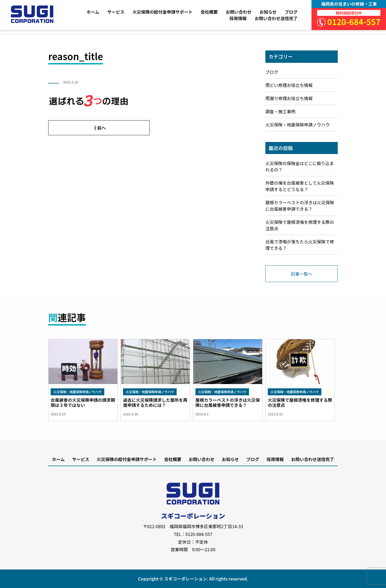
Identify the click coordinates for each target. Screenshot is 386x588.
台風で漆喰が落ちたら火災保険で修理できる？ (300, 245)
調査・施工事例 (280, 111)
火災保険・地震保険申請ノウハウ (298, 125)
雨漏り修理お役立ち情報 (289, 98)
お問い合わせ (239, 12)
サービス (116, 12)
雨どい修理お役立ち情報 (289, 85)
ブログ (291, 12)
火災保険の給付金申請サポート (162, 12)
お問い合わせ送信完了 (276, 18)
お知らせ (268, 12)
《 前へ (99, 128)
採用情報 (238, 18)
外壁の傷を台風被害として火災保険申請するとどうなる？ (300, 186)
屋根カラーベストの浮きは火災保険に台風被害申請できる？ (300, 206)
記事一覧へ (302, 274)
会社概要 (209, 12)
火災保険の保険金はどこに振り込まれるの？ (300, 166)
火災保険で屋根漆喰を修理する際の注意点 (300, 225)
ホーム (93, 12)
